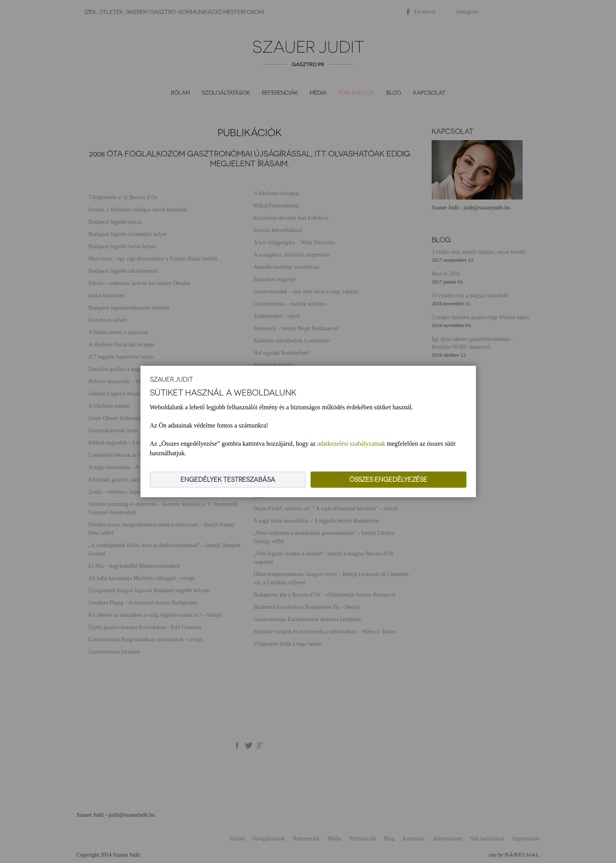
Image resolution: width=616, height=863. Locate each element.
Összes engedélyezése (388, 480)
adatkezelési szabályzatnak (351, 444)
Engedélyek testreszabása (228, 480)
